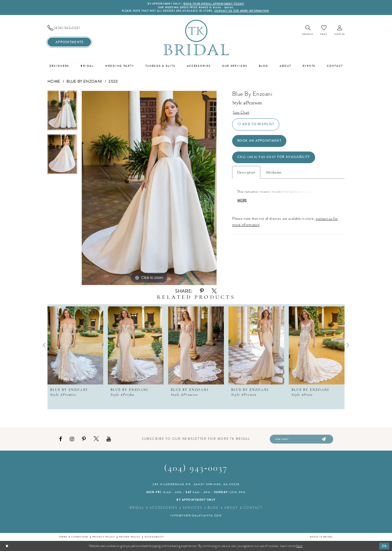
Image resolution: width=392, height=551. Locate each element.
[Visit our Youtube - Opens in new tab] (109, 439)
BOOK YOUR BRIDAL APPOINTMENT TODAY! (214, 4)
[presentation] (75, 345)
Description (246, 172)
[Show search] (308, 31)
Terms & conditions (73, 537)
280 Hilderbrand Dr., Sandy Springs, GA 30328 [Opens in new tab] (196, 484)
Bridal (137, 508)
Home (54, 81)
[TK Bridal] (196, 37)
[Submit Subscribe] (323, 439)
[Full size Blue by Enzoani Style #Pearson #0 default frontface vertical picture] (149, 188)
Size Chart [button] (241, 112)
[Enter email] (302, 439)
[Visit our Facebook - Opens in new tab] (60, 439)
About (231, 508)
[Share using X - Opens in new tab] (214, 291)
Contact (253, 508)
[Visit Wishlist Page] (324, 30)
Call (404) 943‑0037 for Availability (274, 157)
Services (192, 508)
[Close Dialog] (7, 546)
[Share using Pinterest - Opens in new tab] (202, 291)
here (299, 546)
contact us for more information (242, 11)
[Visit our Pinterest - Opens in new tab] (84, 439)
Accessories (163, 508)
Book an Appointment (259, 141)
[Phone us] (69, 28)
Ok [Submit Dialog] (384, 545)
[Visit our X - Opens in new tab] (96, 439)
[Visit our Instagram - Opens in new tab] (72, 439)
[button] (339, 31)
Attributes (274, 172)
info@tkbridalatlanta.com (196, 515)
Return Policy (130, 537)
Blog (213, 508)
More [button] (242, 201)
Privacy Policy (104, 537)
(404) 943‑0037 (196, 469)
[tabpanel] (62, 112)
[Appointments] (69, 42)
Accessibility (154, 537)
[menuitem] (69, 28)
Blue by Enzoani (84, 81)
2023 (113, 81)
